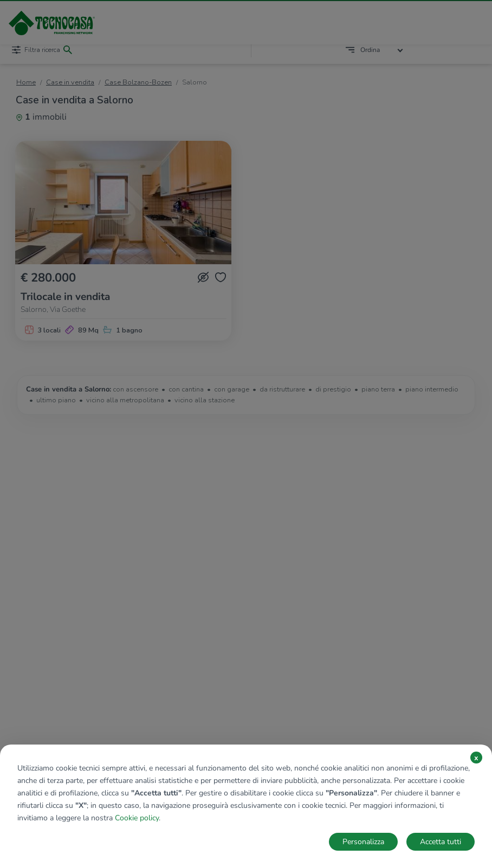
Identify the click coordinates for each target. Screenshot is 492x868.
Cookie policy (137, 818)
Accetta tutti (441, 842)
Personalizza (363, 842)
